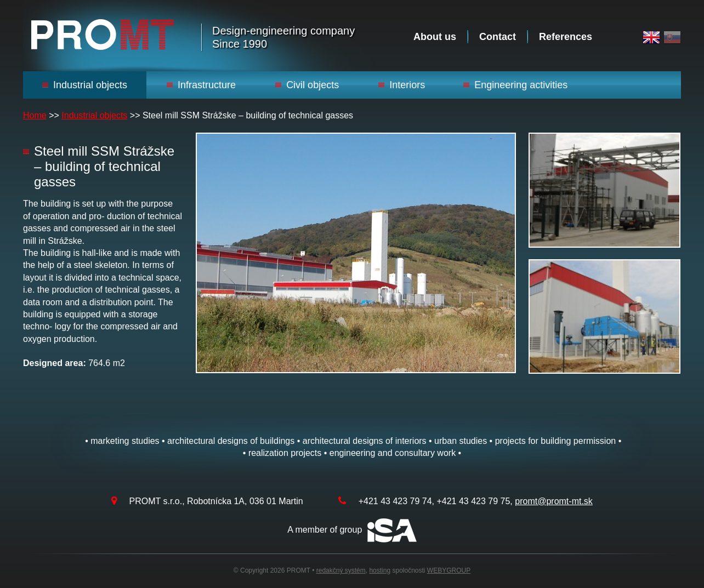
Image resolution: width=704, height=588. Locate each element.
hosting (380, 570)
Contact (498, 37)
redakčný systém (341, 570)
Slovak (672, 38)
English (651, 38)
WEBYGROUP (449, 570)
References (566, 37)
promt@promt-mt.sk (554, 501)
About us (435, 37)
